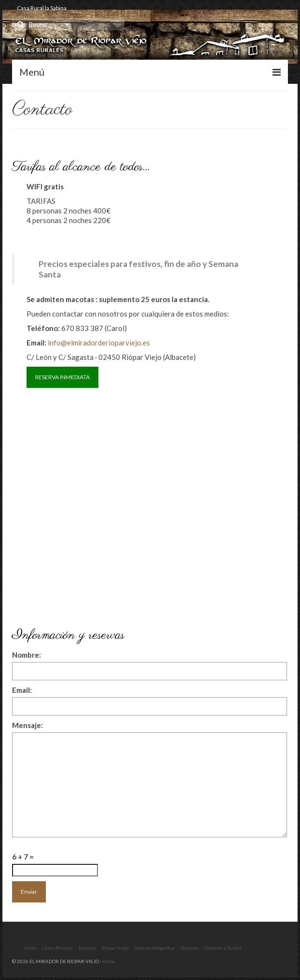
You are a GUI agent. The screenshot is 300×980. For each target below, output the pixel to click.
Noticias (189, 948)
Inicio (30, 948)
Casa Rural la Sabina (42, 8)
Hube (109, 961)
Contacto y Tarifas (223, 948)
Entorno (87, 948)
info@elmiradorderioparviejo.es (99, 343)
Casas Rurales (57, 948)
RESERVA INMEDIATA (62, 377)
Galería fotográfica (155, 948)
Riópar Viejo (115, 948)
